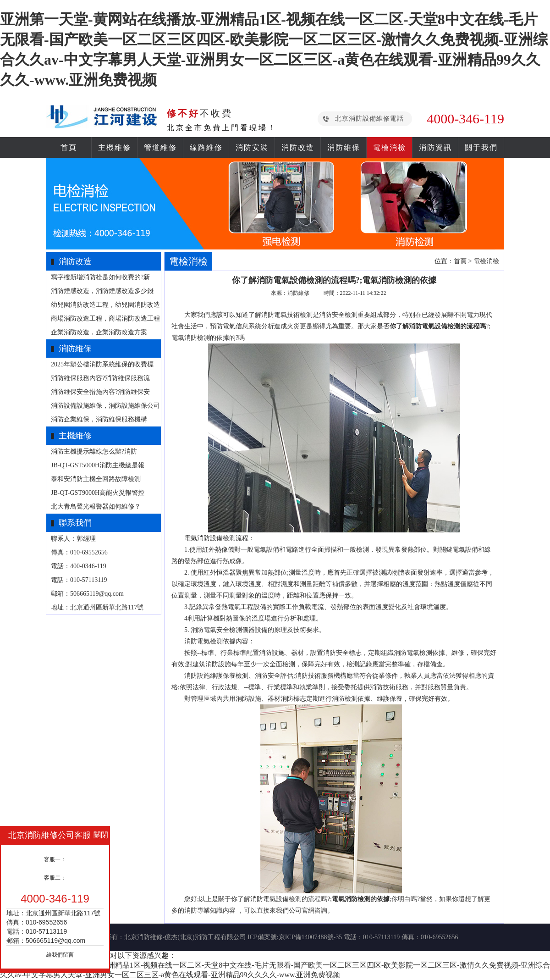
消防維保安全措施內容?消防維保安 (100, 392)
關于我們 (481, 147)
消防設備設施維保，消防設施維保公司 (105, 406)
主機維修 (115, 147)
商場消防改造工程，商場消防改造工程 (105, 318)
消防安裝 (252, 147)
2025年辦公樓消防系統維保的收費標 (102, 364)
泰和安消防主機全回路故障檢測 (96, 479)
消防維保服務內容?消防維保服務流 (100, 378)
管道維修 (160, 147)
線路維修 (206, 147)
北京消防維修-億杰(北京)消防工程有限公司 (185, 937)
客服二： (55, 878)
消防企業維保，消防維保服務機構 (99, 419)
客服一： (55, 859)
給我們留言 (60, 955)
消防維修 (298, 293)
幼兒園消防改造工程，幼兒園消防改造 (105, 305)
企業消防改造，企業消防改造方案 (99, 332)
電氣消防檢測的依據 (361, 899)
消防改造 (298, 147)
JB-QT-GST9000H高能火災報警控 (98, 493)
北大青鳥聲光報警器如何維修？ (96, 507)
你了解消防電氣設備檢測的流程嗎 (438, 326)
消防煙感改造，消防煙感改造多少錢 (102, 291)
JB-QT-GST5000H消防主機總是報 (98, 465)
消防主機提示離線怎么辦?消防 (94, 451)
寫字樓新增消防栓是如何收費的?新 (100, 277)
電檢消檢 (390, 147)
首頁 (69, 147)
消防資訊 (435, 147)
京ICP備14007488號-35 (310, 937)
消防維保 (344, 147)
